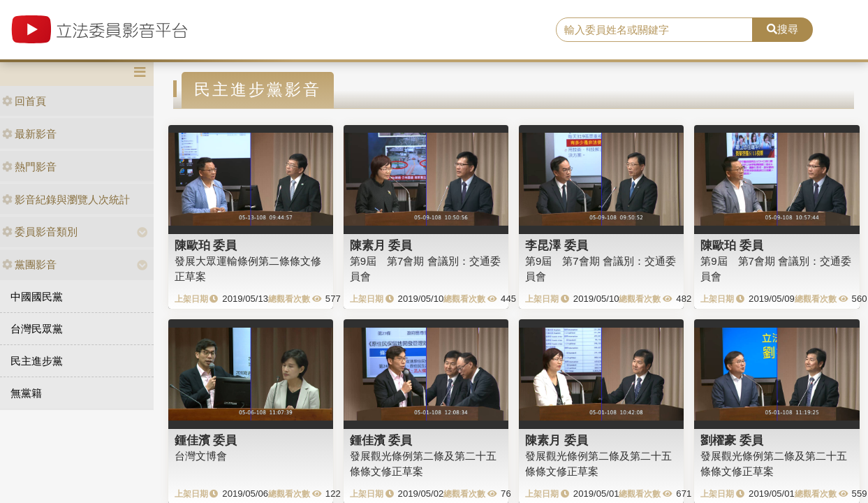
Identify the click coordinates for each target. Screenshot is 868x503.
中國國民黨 (37, 297)
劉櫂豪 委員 (732, 440)
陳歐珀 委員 (206, 245)
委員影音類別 (40, 232)
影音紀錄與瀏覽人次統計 (66, 199)
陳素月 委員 (381, 245)
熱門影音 (29, 167)
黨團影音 (29, 264)
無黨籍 (26, 393)
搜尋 (782, 29)
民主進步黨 (37, 361)
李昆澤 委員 (557, 245)
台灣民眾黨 (37, 329)
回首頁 (24, 101)
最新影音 (29, 134)
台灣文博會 (201, 456)
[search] (654, 30)
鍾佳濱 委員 (206, 440)
